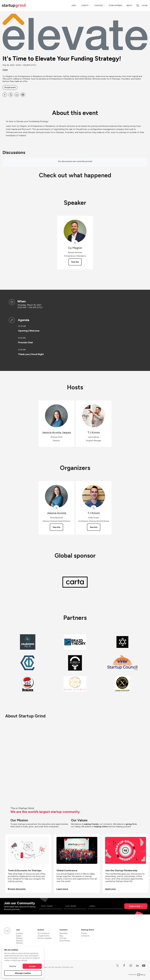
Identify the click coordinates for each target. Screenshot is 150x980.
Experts (19, 936)
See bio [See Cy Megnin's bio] (75, 262)
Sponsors (19, 941)
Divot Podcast (65, 941)
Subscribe (135, 906)
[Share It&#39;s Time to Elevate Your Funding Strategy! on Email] (23, 95)
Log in (145, 6)
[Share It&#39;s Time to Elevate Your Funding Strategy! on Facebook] (5, 95)
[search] (138, 5)
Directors (19, 943)
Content (99, 6)
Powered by (137, 975)
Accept (32, 966)
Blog (61, 936)
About (129, 6)
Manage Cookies (23, 973)
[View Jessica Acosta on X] (56, 508)
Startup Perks (116, 6)
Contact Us (85, 936)
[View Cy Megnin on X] (75, 243)
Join (73, 6)
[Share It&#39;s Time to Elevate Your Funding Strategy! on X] (11, 95)
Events (85, 6)
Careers (84, 933)
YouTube (63, 938)
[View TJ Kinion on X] (94, 508)
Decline (13, 966)
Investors (19, 933)
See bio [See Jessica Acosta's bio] (56, 527)
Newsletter (64, 933)
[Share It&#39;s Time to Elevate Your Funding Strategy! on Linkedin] (17, 95)
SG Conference (44, 933)
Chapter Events (43, 936)
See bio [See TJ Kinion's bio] (94, 527)
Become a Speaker (45, 938)
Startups (19, 938)
